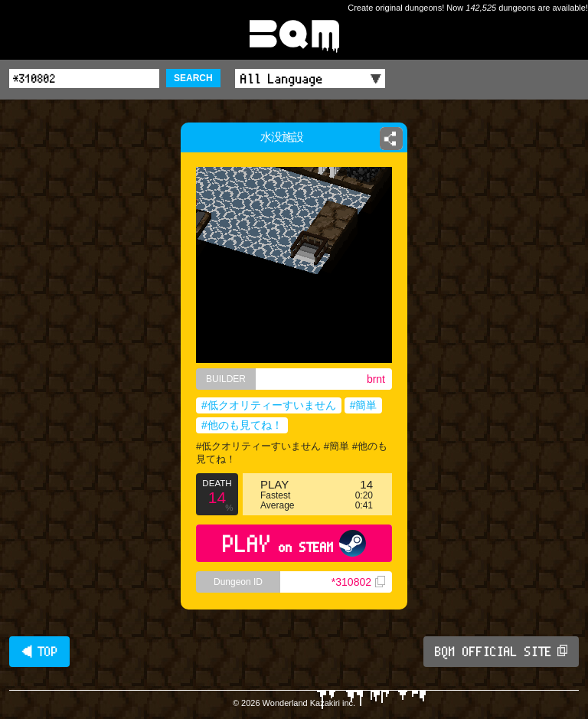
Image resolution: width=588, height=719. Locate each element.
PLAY (294, 543)
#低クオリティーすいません (269, 405)
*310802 (358, 582)
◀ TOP (39, 652)
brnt (376, 379)
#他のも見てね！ (242, 425)
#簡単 (364, 405)
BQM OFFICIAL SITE (501, 652)
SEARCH (193, 78)
